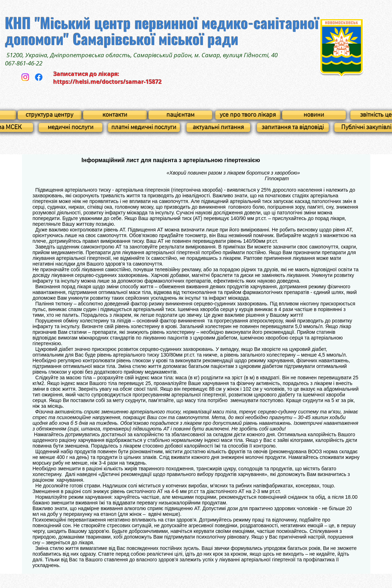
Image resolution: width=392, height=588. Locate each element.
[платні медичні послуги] (144, 127)
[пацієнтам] (180, 115)
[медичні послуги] (71, 127)
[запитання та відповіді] (293, 127)
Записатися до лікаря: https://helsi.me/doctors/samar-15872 (108, 78)
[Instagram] (25, 77)
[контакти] (115, 115)
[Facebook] (39, 77)
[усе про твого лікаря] (248, 115)
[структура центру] (50, 115)
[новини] (314, 115)
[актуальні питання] (218, 127)
